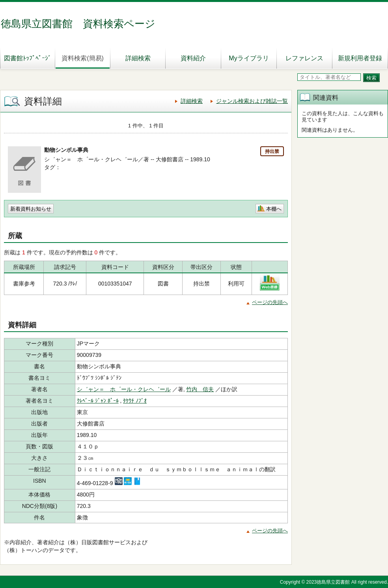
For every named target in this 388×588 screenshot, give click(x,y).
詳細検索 (138, 58)
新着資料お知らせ (31, 209)
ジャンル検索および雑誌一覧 (252, 101)
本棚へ (274, 209)
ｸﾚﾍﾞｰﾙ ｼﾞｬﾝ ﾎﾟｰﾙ (98, 401)
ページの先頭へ (270, 302)
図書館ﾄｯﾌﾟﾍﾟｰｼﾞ (28, 58)
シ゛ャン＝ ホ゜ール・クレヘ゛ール (124, 389)
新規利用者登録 (360, 58)
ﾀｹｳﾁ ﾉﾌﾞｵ (135, 401)
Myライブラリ (249, 58)
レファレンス (304, 58)
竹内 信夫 (200, 389)
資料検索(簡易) (83, 58)
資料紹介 (193, 58)
